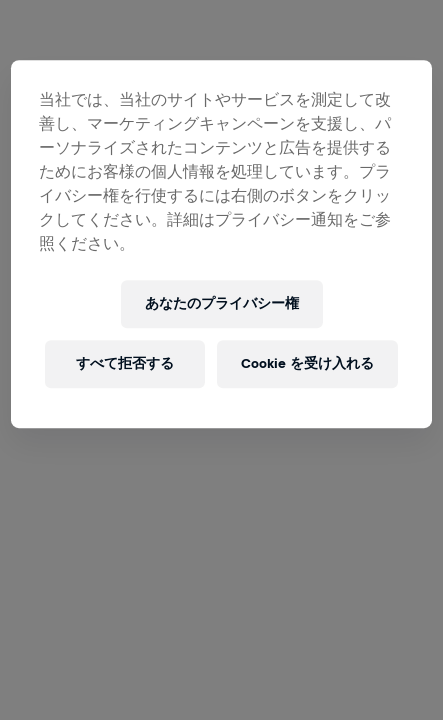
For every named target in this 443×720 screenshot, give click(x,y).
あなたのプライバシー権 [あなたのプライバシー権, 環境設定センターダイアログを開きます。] (222, 303)
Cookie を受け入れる (307, 363)
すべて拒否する (125, 363)
